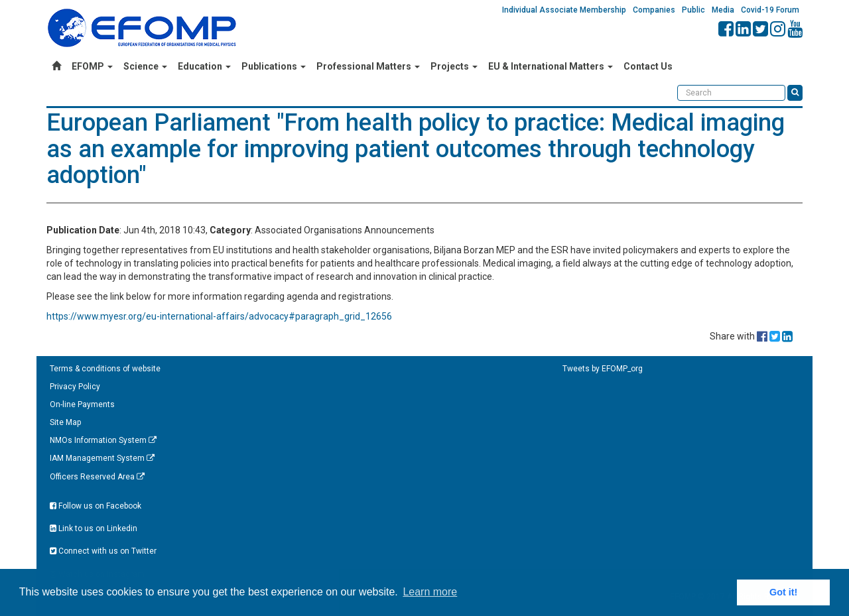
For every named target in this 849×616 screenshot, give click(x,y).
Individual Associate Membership (564, 10)
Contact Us (648, 66)
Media (723, 10)
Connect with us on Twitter (103, 551)
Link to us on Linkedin (94, 528)
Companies (654, 10)
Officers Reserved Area (97, 477)
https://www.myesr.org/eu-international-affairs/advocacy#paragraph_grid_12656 (219, 316)
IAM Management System (102, 458)
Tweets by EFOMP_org (603, 369)
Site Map (65, 422)
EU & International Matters (551, 66)
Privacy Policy (75, 387)
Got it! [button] (783, 592)
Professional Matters (368, 66)
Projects (454, 66)
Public (693, 10)
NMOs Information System (103, 440)
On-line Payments (82, 404)
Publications (274, 66)
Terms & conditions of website (105, 369)
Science (145, 66)
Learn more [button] (430, 592)
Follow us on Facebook (96, 506)
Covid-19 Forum (770, 10)
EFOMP (92, 66)
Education (204, 66)
